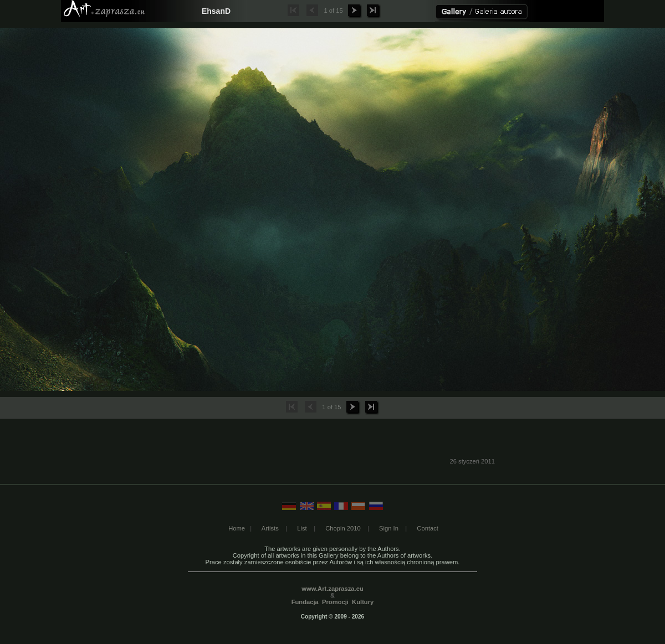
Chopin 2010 (343, 528)
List (302, 528)
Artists (270, 528)
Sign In (389, 528)
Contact (428, 528)
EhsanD (216, 11)
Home (237, 528)
